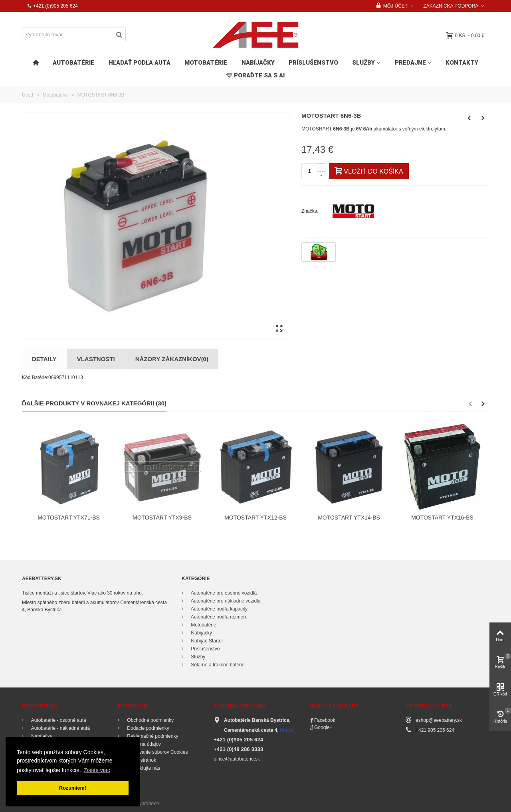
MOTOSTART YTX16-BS (442, 518)
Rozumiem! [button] (73, 788)
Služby (363, 63)
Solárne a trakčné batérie (217, 665)
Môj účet (392, 6)
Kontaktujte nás (143, 768)
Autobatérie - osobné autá (58, 720)
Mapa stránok (141, 760)
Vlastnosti (96, 359)
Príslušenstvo (313, 63)
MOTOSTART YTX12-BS (255, 518)
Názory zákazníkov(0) (172, 359)
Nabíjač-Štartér (206, 641)
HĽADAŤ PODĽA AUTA (140, 63)
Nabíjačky (258, 63)
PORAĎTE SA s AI (255, 75)
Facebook (325, 720)
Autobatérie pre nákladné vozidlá (225, 601)
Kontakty (462, 63)
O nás (133, 776)
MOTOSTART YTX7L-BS (69, 518)
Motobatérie (206, 63)
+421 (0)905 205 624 (52, 6)
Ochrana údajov (143, 744)
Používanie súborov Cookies (157, 752)
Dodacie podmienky (148, 728)
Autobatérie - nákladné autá (60, 728)
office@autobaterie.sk (237, 759)
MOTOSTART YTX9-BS (162, 518)
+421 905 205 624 (435, 730)
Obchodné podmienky (150, 720)
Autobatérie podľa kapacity (219, 609)
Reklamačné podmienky (152, 736)
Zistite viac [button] (97, 770)
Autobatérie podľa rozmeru (219, 617)
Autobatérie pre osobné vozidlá (223, 593)
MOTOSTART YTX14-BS (349, 518)
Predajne (410, 63)
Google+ (323, 727)
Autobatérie (73, 63)
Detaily (44, 359)
